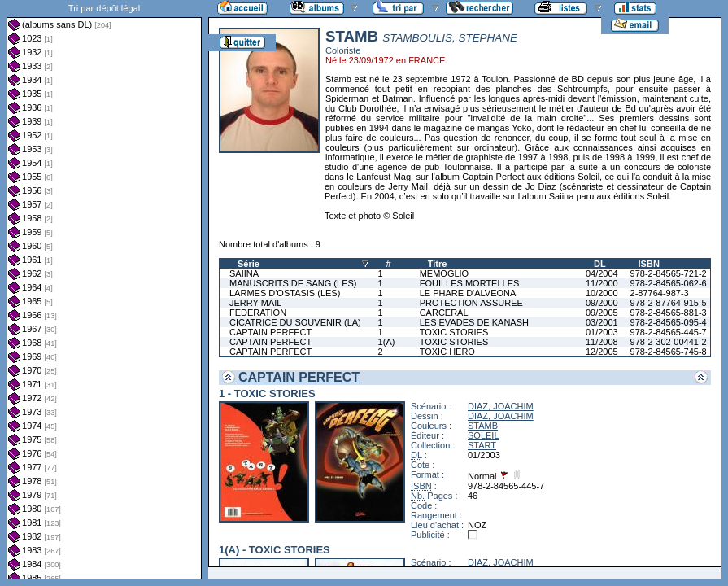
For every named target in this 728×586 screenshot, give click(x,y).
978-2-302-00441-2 (669, 342)
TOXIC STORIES (454, 332)
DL (600, 264)
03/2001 (602, 322)
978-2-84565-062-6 (669, 283)
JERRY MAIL (255, 303)
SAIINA (244, 273)
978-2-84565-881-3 (669, 313)
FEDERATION (258, 313)
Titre (438, 264)
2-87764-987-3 (660, 293)
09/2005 (602, 313)
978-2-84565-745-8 (669, 352)
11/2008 (602, 342)
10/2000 (602, 293)
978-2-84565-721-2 (669, 273)
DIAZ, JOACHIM (501, 406)
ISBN (649, 264)
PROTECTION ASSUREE (471, 303)
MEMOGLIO (445, 273)
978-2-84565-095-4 (669, 322)
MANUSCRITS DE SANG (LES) (293, 283)
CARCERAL (444, 313)
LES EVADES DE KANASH (474, 322)
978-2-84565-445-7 (669, 332)
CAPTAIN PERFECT (270, 332)
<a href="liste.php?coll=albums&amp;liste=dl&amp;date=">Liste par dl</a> (104, 290)
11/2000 (602, 283)
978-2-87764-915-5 (669, 303)
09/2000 (602, 303)
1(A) (387, 342)
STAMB (483, 426)
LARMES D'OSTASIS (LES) (285, 293)
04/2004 (602, 273)
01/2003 (602, 332)
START (482, 445)
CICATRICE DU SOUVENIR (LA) (295, 322)
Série (248, 264)
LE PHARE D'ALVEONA (468, 293)
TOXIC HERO (447, 352)
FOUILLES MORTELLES (470, 283)
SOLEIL (484, 435)
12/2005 (602, 352)
